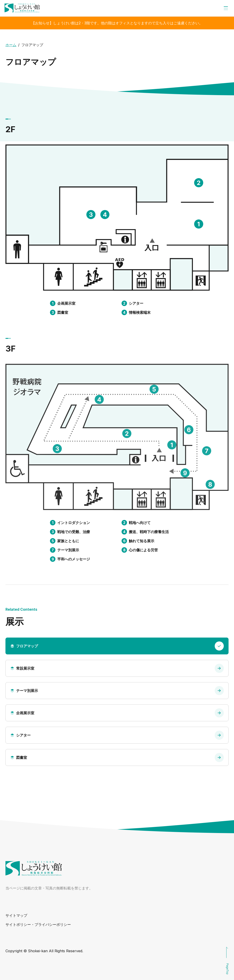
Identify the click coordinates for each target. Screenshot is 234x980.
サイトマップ (16, 915)
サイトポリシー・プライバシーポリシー (38, 924)
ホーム (11, 45)
